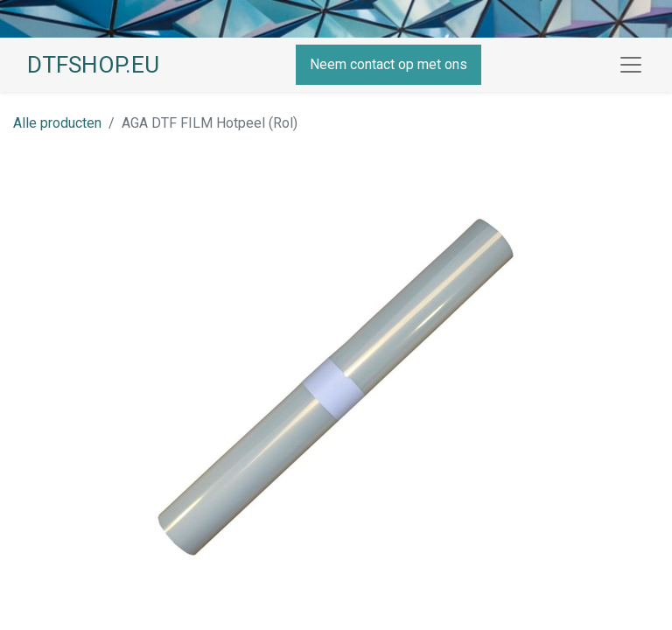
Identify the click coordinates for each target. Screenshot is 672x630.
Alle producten (57, 123)
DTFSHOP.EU (93, 65)
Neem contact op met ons (388, 64)
